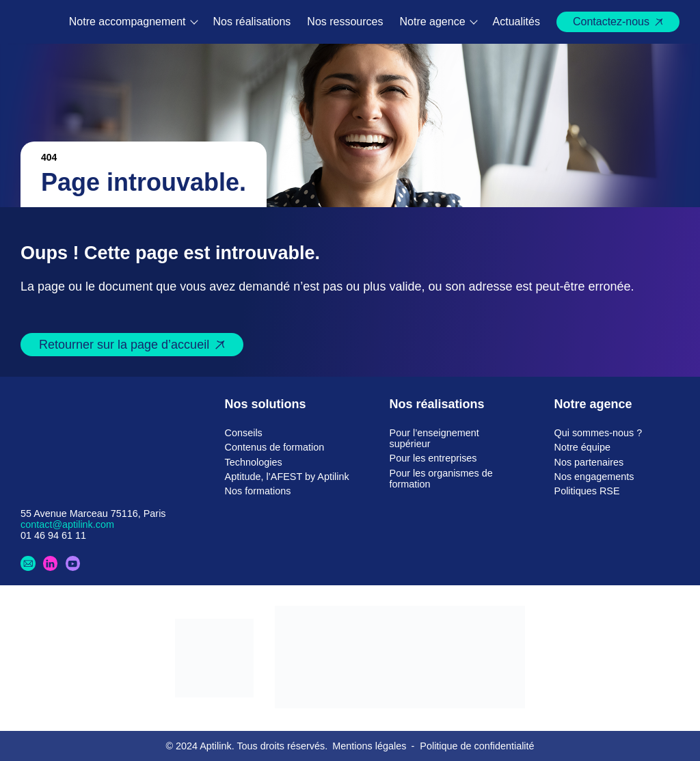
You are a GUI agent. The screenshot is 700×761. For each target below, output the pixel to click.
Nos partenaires (589, 462)
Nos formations (258, 491)
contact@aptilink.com (67, 524)
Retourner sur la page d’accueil (124, 345)
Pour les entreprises (433, 458)
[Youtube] (73, 563)
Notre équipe (582, 447)
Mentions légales (369, 746)
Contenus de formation (275, 447)
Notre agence (433, 22)
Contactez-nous (611, 22)
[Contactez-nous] (28, 563)
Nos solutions (266, 404)
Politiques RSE (587, 491)
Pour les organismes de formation (441, 479)
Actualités (516, 22)
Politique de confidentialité (477, 746)
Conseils (244, 433)
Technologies (254, 462)
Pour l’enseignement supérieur (434, 438)
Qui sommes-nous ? (598, 433)
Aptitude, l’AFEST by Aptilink (287, 477)
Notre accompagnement (127, 22)
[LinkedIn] (51, 563)
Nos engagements (594, 477)
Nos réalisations (252, 22)
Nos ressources (345, 22)
